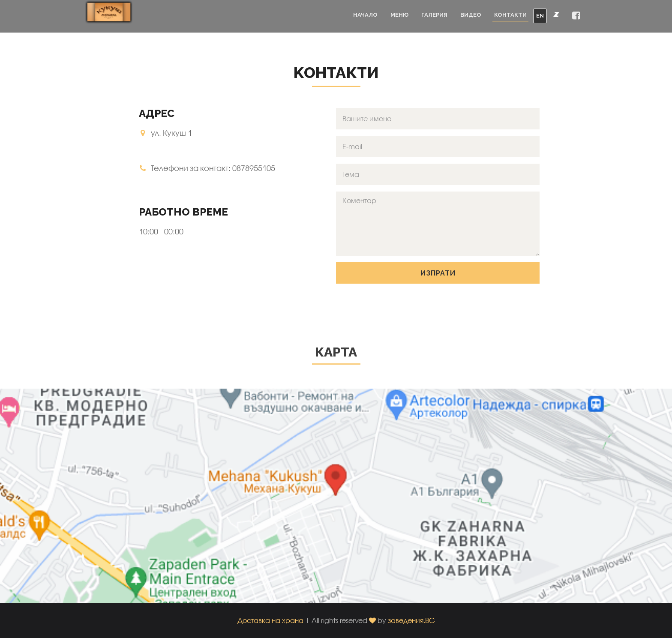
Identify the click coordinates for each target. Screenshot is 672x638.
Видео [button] (471, 15)
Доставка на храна (270, 620)
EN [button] (540, 16)
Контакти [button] (510, 15)
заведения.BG (411, 620)
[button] (576, 16)
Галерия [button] (434, 15)
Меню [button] (399, 15)
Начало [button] (365, 15)
